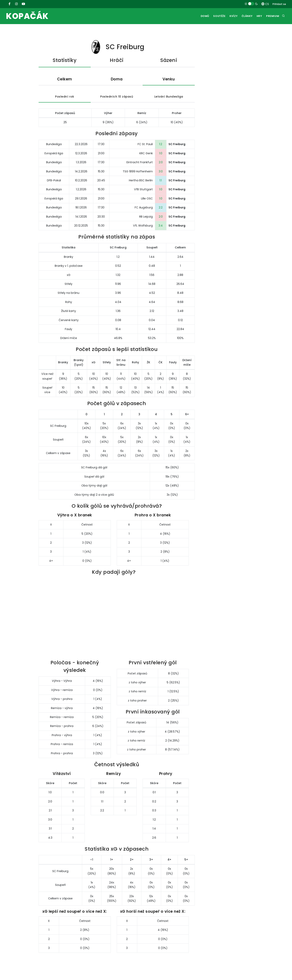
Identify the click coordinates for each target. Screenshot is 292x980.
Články (244, 16)
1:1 (161, 181)
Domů (199, 16)
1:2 (161, 145)
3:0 (161, 172)
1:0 (161, 154)
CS (265, 4)
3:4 (161, 226)
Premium (272, 16)
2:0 (161, 163)
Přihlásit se (279, 4)
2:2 (161, 208)
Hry (258, 16)
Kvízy (230, 16)
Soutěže (214, 16)
